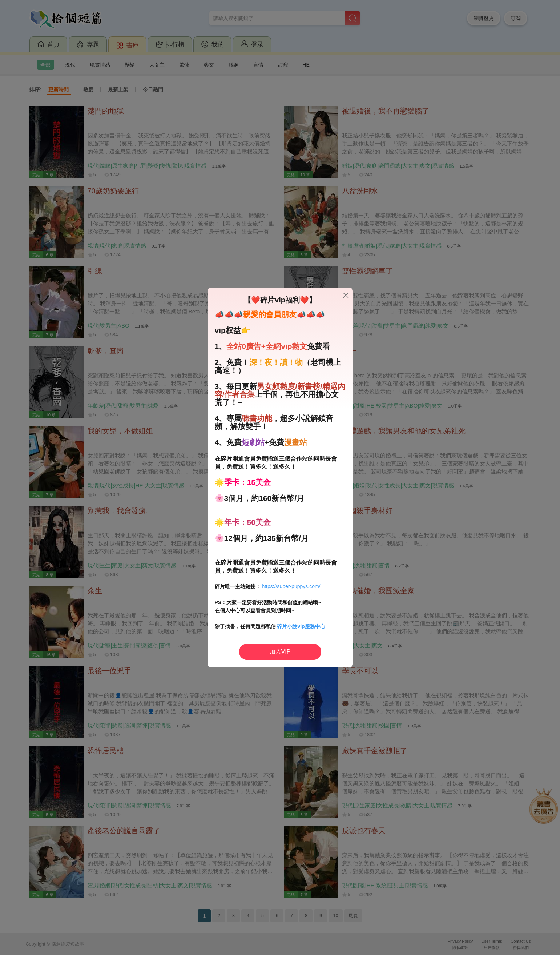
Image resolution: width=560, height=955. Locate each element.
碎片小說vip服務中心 (301, 626)
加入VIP (280, 652)
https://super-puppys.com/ (291, 586)
